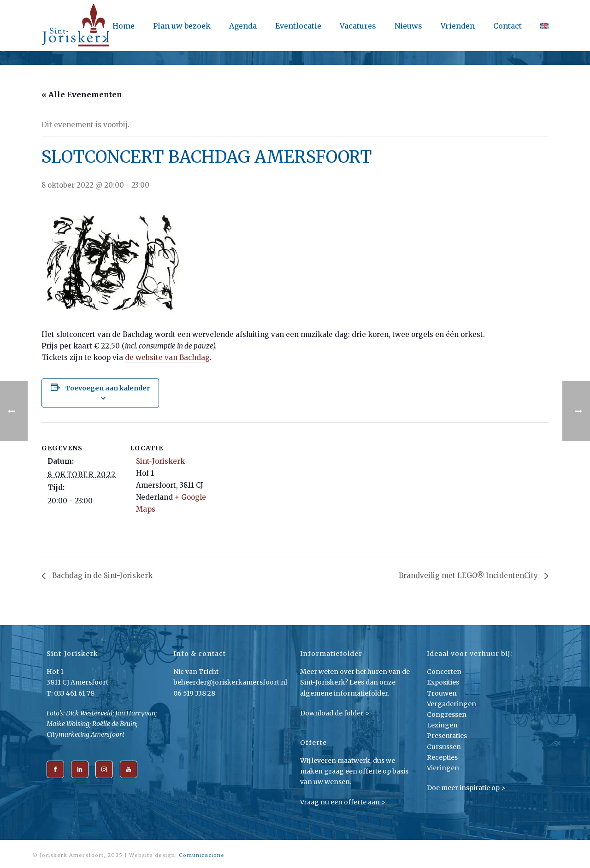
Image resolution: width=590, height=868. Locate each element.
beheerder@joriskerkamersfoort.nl (230, 682)
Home (124, 26)
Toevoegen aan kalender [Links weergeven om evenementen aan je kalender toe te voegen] (108, 388)
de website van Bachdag (167, 357)
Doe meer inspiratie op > (466, 788)
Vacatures (358, 26)
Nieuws (408, 26)
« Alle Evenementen (82, 94)
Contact (507, 26)
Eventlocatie (298, 26)
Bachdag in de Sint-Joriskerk (101, 576)
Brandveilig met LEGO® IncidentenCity (469, 576)
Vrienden (458, 26)
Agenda (243, 26)
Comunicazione (202, 855)
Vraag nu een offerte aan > (343, 802)
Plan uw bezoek (182, 26)
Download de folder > (335, 713)
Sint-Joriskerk (160, 461)
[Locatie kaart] (267, 486)
